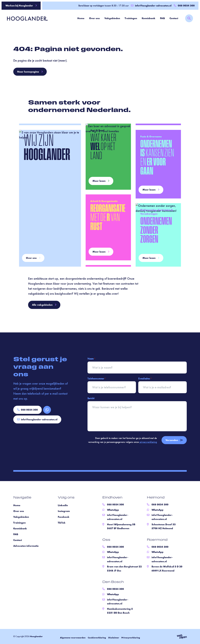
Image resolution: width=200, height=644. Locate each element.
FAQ (162, 18)
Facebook (64, 517)
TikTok (62, 523)
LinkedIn (63, 505)
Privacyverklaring (131, 638)
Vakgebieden (112, 18)
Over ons (94, 18)
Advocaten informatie (26, 546)
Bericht (91, 398)
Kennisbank (149, 18)
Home (81, 18)
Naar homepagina (30, 72)
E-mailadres (145, 379)
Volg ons (66, 498)
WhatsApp (113, 510)
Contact (174, 18)
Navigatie (22, 498)
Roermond (157, 540)
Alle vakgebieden (44, 305)
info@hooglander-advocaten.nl (151, 6)
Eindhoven (112, 498)
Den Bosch (113, 582)
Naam (91, 359)
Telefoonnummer (97, 379)
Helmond (156, 498)
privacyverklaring (148, 442)
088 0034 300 (27, 410)
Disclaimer (114, 638)
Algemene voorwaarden (73, 638)
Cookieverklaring (97, 638)
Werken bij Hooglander (21, 6)
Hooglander (36, 636)
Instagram (64, 511)
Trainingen (131, 18)
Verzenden (174, 440)
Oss (106, 540)
